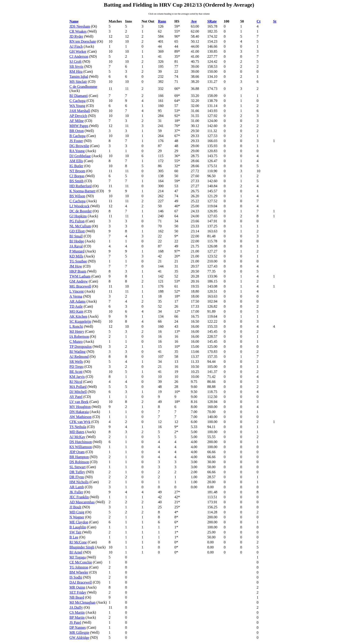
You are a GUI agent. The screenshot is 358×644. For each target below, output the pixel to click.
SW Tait (75, 532)
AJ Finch (76, 46)
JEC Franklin (79, 497)
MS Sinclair (78, 82)
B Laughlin (78, 527)
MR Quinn (77, 587)
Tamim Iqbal (79, 77)
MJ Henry (77, 331)
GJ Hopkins (78, 216)
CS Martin (77, 612)
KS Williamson (81, 447)
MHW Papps (79, 126)
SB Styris (76, 66)
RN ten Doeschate (83, 41)
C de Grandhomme (83, 87)
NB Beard (77, 597)
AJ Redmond (79, 357)
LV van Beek (79, 402)
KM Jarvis (77, 377)
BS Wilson (77, 196)
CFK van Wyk (80, 422)
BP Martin (77, 617)
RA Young (77, 151)
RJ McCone (78, 542)
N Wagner (77, 517)
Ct (259, 21)
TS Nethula (78, 427)
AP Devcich (78, 116)
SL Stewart (78, 467)
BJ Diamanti (79, 96)
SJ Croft (75, 61)
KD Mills (76, 256)
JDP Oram (77, 452)
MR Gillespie (79, 632)
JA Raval (76, 246)
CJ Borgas (77, 176)
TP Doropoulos (81, 347)
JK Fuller (76, 492)
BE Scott (76, 372)
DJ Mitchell (78, 392)
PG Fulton (77, 221)
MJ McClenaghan (82, 602)
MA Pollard (78, 387)
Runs (162, 21)
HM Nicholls (79, 482)
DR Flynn (77, 477)
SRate (212, 21)
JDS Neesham (80, 26)
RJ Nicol (76, 382)
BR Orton (77, 131)
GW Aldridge (79, 638)
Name (74, 21)
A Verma (76, 296)
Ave (194, 21)
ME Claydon (79, 522)
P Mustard (77, 251)
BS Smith (76, 181)
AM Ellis (76, 161)
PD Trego (76, 367)
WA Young (77, 106)
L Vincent (77, 291)
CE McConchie (81, 562)
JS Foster (76, 141)
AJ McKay (77, 437)
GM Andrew (79, 281)
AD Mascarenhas (82, 502)
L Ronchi (76, 326)
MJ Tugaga (78, 557)
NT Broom (77, 171)
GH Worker (78, 51)
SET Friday (78, 592)
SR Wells (76, 362)
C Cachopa (78, 101)
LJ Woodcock (79, 206)
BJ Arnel (76, 552)
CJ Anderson (79, 56)
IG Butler (76, 166)
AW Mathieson (80, 417)
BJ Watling (78, 352)
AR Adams (78, 301)
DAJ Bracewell (81, 582)
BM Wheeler (79, 572)
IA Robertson (79, 336)
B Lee (74, 537)
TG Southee (78, 261)
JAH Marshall (80, 111)
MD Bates (77, 432)
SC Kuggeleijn (80, 321)
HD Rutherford (80, 186)
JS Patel (75, 622)
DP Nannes (78, 627)
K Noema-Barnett (82, 191)
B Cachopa (78, 136)
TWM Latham (80, 276)
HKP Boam (78, 271)
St (275, 21)
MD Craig (77, 512)
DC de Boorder (81, 211)
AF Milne (77, 121)
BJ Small (76, 236)
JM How (76, 266)
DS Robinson (79, 462)
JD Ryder (76, 36)
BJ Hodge (77, 241)
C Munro (76, 341)
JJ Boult (75, 507)
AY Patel (76, 397)
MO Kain (76, 311)
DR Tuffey (77, 472)
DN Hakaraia (79, 412)
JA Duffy (76, 607)
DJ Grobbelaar (80, 156)
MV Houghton (80, 407)
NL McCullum (80, 226)
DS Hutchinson (81, 442)
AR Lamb (77, 487)
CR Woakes (78, 31)
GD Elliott (77, 231)
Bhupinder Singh (82, 547)
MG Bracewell (80, 286)
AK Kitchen (78, 316)
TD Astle (76, 306)
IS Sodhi (76, 577)
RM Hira (76, 71)
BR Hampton (79, 457)
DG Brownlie (79, 146)
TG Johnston (79, 567)
